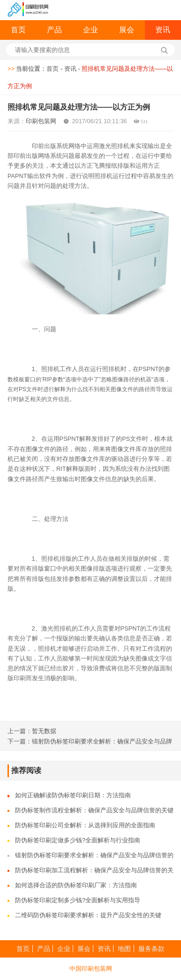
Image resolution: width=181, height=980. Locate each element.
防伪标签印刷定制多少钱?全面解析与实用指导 (78, 900)
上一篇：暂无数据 (32, 731)
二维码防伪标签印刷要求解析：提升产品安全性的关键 (88, 915)
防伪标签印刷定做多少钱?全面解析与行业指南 (78, 840)
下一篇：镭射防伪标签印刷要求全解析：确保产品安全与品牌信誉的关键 (90, 742)
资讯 (163, 30)
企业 (90, 30)
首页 (18, 30)
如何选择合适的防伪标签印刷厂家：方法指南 (76, 885)
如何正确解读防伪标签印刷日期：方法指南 (73, 795)
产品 (54, 30)
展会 (127, 30)
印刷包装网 (41, 121)
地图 (124, 949)
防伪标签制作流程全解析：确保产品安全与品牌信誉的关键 (94, 810)
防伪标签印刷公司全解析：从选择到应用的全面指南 (85, 825)
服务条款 (151, 949)
